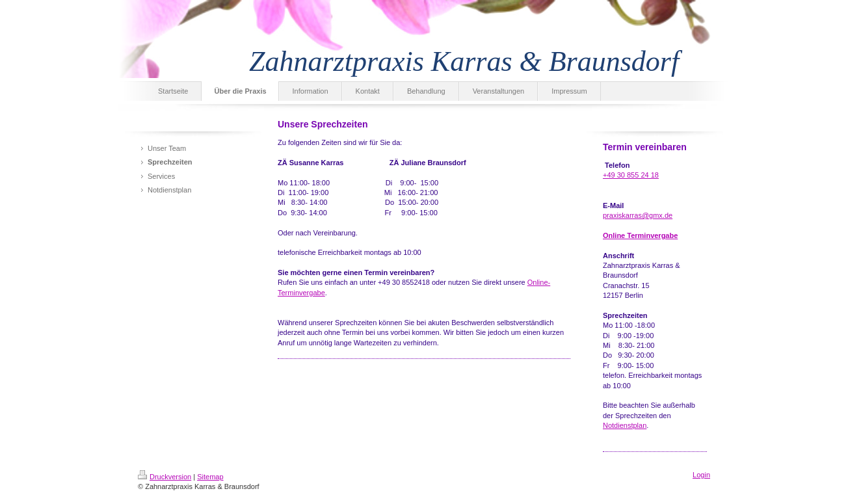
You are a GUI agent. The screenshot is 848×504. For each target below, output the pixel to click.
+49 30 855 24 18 (631, 175)
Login (701, 475)
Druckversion (165, 477)
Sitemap (210, 477)
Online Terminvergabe (640, 235)
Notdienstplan (625, 425)
